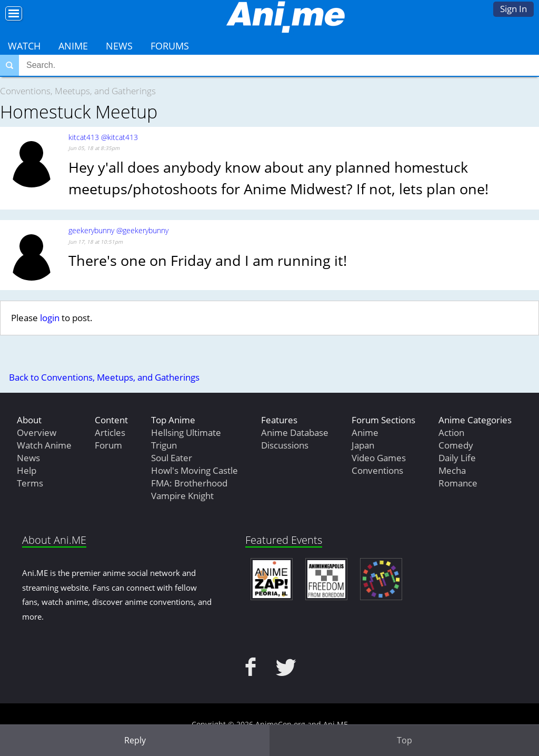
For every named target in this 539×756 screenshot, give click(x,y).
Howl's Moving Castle (194, 470)
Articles (110, 432)
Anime (73, 46)
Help (27, 470)
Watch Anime (44, 445)
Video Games (379, 458)
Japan (363, 445)
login (50, 318)
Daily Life (457, 458)
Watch (24, 46)
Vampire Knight (182, 496)
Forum (108, 445)
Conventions (377, 470)
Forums (170, 46)
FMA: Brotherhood (189, 483)
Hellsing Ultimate (186, 432)
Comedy (456, 445)
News (119, 46)
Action (451, 432)
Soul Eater (172, 458)
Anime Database (295, 432)
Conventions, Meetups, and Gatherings (78, 91)
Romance (458, 483)
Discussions (285, 445)
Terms (30, 483)
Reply (135, 740)
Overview (37, 432)
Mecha (452, 470)
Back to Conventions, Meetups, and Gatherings (104, 377)
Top (405, 740)
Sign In (513, 9)
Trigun (164, 445)
